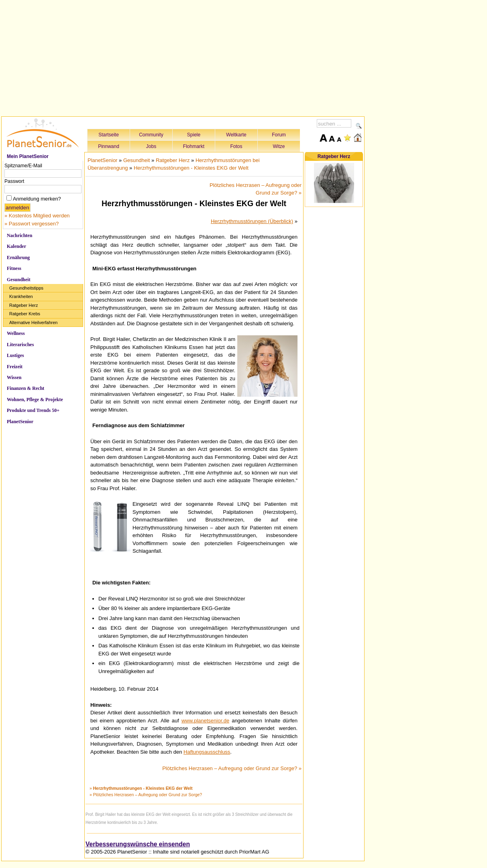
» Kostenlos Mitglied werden (37, 216)
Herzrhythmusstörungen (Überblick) (252, 221)
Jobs (151, 146)
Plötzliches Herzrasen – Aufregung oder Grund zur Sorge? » (232, 768)
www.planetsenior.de (205, 721)
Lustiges (15, 355)
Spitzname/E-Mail (23, 166)
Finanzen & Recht (25, 388)
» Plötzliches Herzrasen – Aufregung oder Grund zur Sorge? (146, 795)
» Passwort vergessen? (32, 224)
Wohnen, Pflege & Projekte (35, 400)
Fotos (236, 146)
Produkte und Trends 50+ (33, 410)
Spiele (194, 135)
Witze (279, 146)
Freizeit (15, 367)
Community (151, 135)
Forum (279, 135)
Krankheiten (21, 296)
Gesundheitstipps (26, 288)
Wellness (16, 333)
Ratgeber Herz (24, 305)
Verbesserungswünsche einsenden (138, 844)
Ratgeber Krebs (25, 314)
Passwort (14, 181)
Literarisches (20, 345)
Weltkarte (236, 135)
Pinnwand (109, 146)
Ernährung (18, 258)
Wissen (14, 377)
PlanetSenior (20, 422)
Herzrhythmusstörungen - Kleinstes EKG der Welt (191, 168)
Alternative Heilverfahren (33, 322)
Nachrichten (19, 235)
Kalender (16, 246)
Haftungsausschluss (207, 752)
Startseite (109, 135)
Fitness (14, 268)
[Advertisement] (183, 57)
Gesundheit (19, 280)
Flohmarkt (194, 146)
